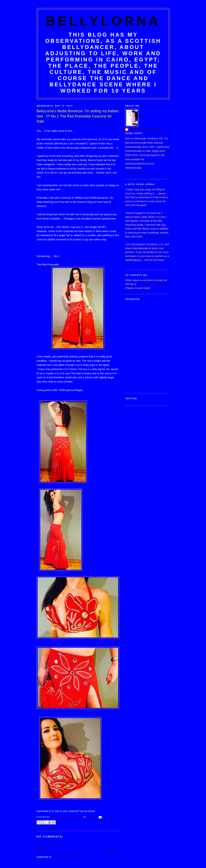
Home (79, 850)
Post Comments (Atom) (66, 857)
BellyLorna (103, 21)
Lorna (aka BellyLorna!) (146, 129)
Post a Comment (46, 844)
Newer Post (43, 850)
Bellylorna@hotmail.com (151, 284)
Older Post (113, 850)
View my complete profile (143, 173)
